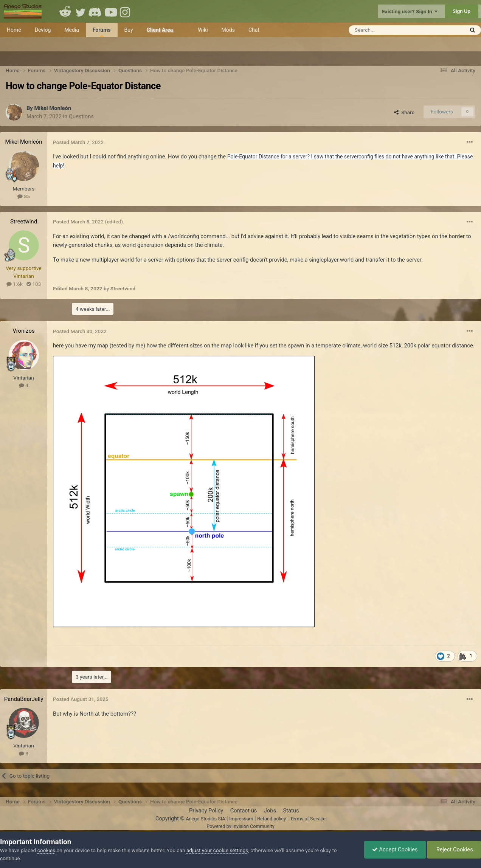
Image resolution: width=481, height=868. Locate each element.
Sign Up (462, 11)
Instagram (126, 11)
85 (24, 196)
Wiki (203, 30)
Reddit (65, 11)
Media (72, 30)
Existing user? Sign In (410, 11)
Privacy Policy (206, 811)
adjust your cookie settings (217, 850)
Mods (228, 30)
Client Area (160, 30)
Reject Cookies (454, 849)
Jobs (270, 811)
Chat (254, 30)
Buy (129, 30)
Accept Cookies (395, 849)
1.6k (15, 284)
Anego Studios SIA (205, 819)
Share (404, 112)
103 (34, 284)
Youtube (111, 11)
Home (14, 30)
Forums (102, 32)
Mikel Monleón (53, 108)
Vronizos (23, 331)
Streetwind (24, 222)
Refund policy (272, 819)
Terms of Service (308, 819)
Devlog (43, 30)
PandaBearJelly (24, 699)
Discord (96, 11)
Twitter (81, 11)
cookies (46, 850)
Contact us (244, 811)
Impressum (241, 819)
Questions (81, 116)
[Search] (388, 30)
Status (291, 811)
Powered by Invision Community (240, 826)
